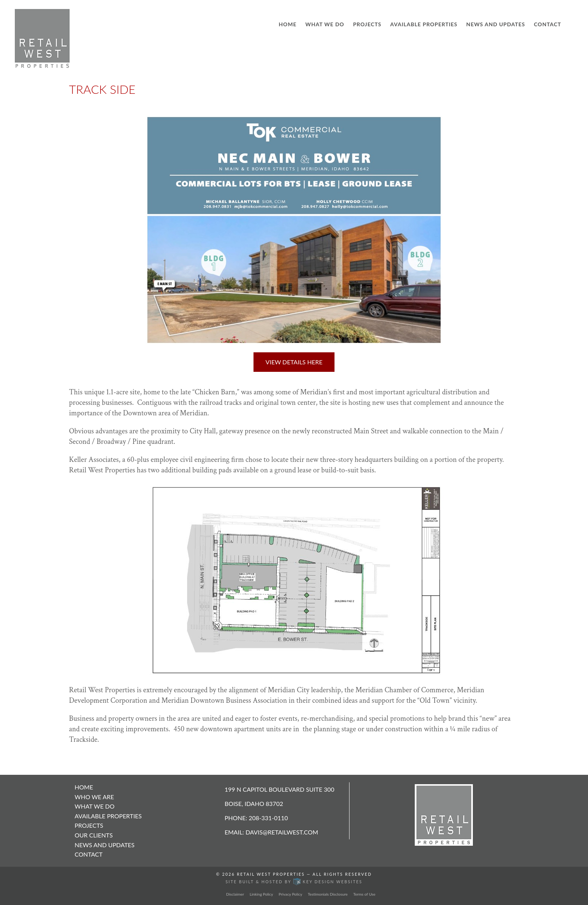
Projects (367, 24)
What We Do (325, 24)
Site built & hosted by (294, 882)
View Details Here (294, 362)
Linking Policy (261, 894)
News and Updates (496, 24)
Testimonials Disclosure (328, 894)
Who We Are (94, 797)
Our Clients (94, 835)
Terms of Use (364, 894)
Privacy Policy (290, 894)
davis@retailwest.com (282, 832)
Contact (548, 24)
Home (287, 24)
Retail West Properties (271, 874)
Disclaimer (235, 894)
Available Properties (424, 24)
